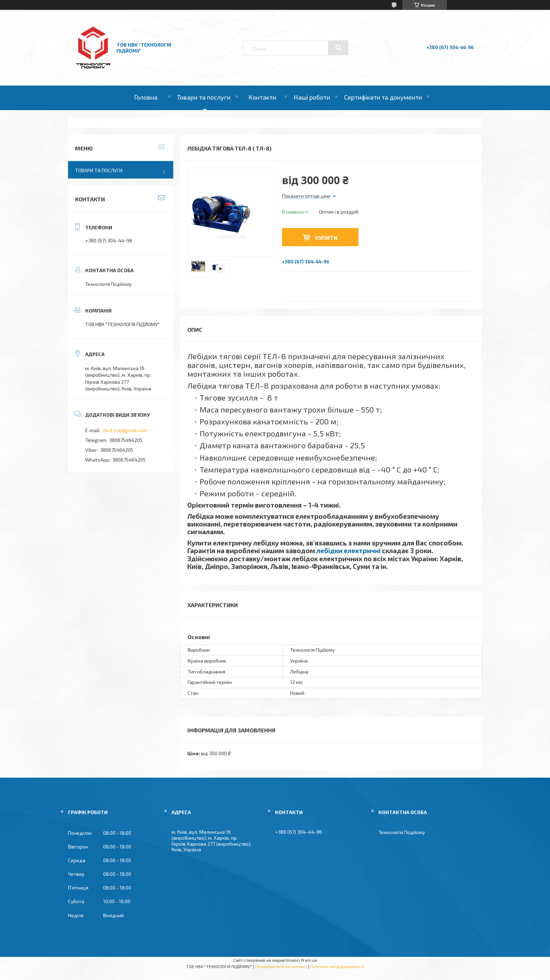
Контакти (262, 97)
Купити (326, 238)
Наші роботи (312, 97)
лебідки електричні (348, 551)
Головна (146, 97)
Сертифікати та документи (383, 97)
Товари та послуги (204, 97)
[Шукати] (338, 48)
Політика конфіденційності (337, 966)
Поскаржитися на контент (281, 966)
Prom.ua (309, 960)
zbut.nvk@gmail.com (125, 430)
